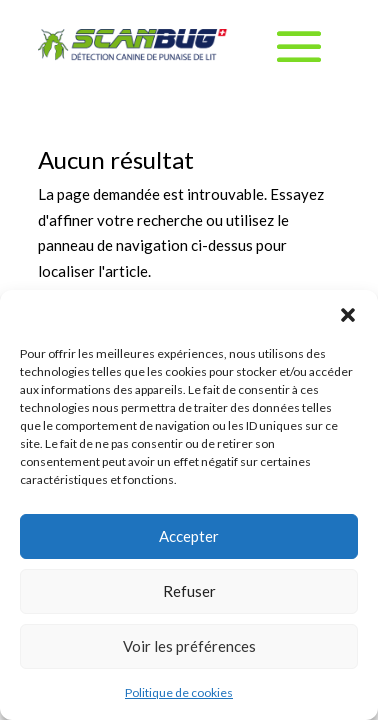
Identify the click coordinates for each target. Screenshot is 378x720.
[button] (348, 315)
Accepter (189, 536)
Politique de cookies (179, 692)
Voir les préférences (189, 646)
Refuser (189, 591)
